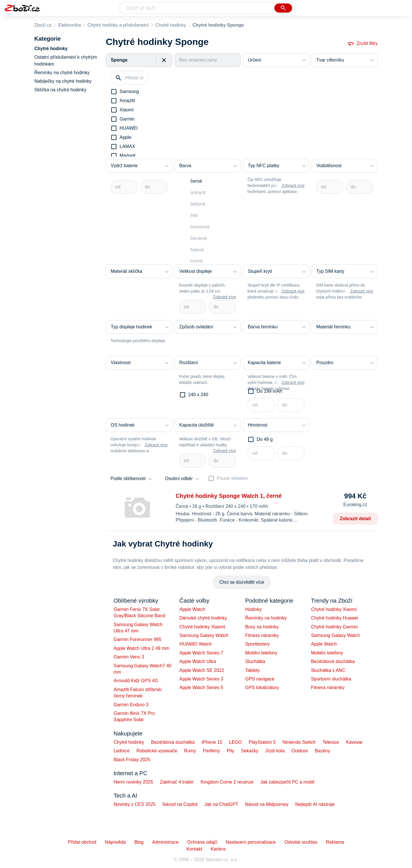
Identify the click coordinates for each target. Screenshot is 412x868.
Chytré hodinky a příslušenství (118, 25)
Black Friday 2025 (132, 760)
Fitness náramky (262, 635)
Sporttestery (257, 644)
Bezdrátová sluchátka (333, 661)
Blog (139, 842)
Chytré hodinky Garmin (334, 627)
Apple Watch (192, 609)
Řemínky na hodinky (266, 618)
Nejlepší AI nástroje (315, 804)
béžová (198, 204)
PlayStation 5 (262, 742)
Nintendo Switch (299, 742)
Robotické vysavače (157, 751)
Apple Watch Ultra (198, 661)
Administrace (165, 842)
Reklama (335, 842)
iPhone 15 (212, 742)
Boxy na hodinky (262, 627)
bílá (194, 215)
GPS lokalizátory (262, 688)
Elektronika (69, 25)
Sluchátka (255, 661)
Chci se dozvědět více (242, 582)
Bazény (322, 751)
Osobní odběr (179, 479)
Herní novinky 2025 (133, 782)
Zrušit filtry (363, 44)
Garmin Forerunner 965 (137, 639)
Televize (331, 742)
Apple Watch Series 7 (201, 653)
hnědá (197, 261)
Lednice (122, 751)
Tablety (252, 670)
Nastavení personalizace (251, 842)
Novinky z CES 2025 (135, 804)
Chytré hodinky (171, 25)
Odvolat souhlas (301, 842)
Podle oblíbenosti (128, 479)
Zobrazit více (293, 186)
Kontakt (194, 849)
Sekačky (249, 751)
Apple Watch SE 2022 (202, 670)
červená (199, 238)
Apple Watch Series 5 (201, 688)
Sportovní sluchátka (331, 679)
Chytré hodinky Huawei (335, 618)
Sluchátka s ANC (328, 670)
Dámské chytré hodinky (203, 618)
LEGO (235, 742)
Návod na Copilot (180, 804)
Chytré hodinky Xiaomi (202, 627)
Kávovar (354, 742)
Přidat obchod (82, 842)
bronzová (200, 227)
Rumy (190, 751)
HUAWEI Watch (196, 644)
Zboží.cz (43, 25)
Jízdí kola (275, 751)
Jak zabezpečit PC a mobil (287, 782)
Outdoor (300, 751)
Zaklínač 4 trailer (177, 782)
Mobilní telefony (261, 653)
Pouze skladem (232, 478)
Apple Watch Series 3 (201, 679)
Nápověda (115, 842)
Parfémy (211, 751)
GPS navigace (260, 679)
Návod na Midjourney (267, 804)
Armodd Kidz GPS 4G (136, 681)
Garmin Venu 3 (129, 657)
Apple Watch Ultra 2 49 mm (141, 648)
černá (196, 181)
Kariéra (218, 849)
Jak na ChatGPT (221, 804)
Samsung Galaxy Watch (204, 635)
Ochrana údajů (202, 842)
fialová (197, 250)
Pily (231, 751)
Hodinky (253, 609)
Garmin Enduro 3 (131, 705)
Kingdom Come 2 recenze (227, 782)
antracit (198, 193)
